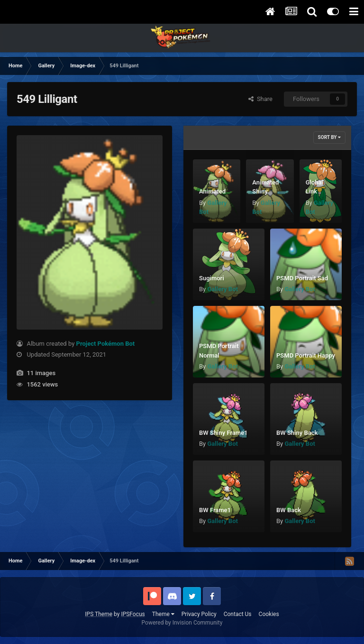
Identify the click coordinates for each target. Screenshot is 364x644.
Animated (212, 191)
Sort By (329, 137)
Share (260, 99)
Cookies (269, 614)
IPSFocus (133, 614)
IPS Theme (99, 614)
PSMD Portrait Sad (302, 278)
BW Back (289, 510)
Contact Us (238, 614)
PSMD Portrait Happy (306, 355)
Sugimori (212, 278)
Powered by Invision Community (182, 623)
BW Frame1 (215, 510)
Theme (163, 614)
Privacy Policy (199, 614)
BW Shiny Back (297, 433)
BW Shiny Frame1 (223, 433)
